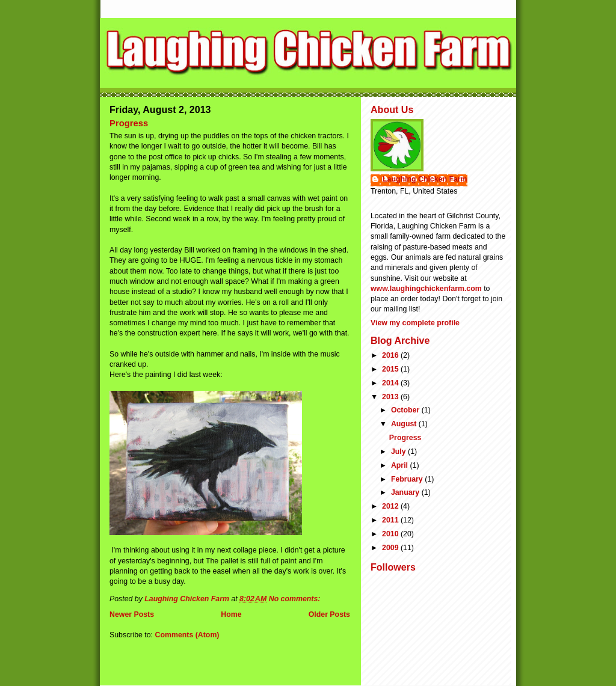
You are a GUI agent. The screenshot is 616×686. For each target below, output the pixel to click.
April (401, 465)
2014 (391, 383)
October (406, 410)
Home (231, 614)
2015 (391, 369)
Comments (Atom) (187, 635)
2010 (391, 534)
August (405, 424)
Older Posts (329, 614)
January (406, 492)
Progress (129, 123)
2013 (391, 397)
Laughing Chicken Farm (425, 179)
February (408, 479)
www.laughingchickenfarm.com (426, 289)
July (399, 452)
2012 (391, 506)
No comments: (296, 599)
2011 (391, 520)
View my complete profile (415, 323)
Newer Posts (132, 614)
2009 (391, 548)
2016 (391, 355)
